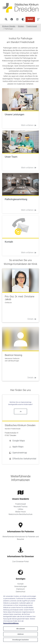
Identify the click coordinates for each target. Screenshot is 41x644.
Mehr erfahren (29, 125)
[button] (23, 441)
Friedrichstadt (20, 504)
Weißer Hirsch (20, 512)
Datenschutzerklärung (11, 623)
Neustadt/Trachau (21, 507)
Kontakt (20, 584)
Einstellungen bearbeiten (21, 640)
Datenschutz (21, 592)
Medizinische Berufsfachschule (20, 514)
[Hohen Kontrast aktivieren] (23, 19)
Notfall (30, 19)
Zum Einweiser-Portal (20, 562)
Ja (21, 411)
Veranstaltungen (21, 586)
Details (32, 319)
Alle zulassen (21, 629)
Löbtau (20, 509)
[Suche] (6, 19)
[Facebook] (12, 19)
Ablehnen (21, 634)
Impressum (20, 589)
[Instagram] (17, 19)
